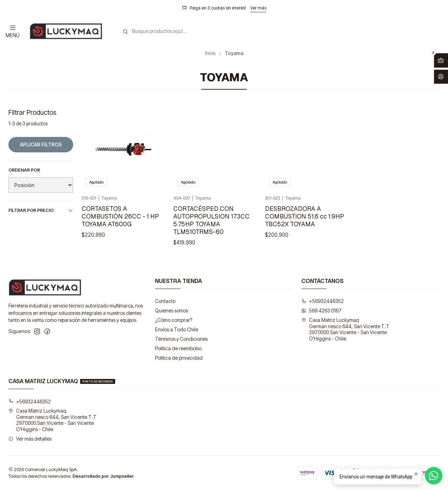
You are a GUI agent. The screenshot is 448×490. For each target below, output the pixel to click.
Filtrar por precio (41, 211)
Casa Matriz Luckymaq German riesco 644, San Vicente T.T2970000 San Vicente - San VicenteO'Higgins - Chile (345, 329)
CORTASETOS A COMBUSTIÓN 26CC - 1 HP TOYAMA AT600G (120, 216)
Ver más (258, 8)
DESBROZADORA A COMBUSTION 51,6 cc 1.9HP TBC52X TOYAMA (304, 216)
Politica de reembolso (178, 348)
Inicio (210, 54)
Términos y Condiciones (181, 339)
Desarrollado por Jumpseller (103, 476)
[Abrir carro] (441, 60)
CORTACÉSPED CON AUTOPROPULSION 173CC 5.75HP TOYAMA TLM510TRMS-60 (211, 220)
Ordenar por (24, 170)
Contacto (165, 301)
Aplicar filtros (41, 144)
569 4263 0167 (321, 310)
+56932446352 (323, 301)
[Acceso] (441, 77)
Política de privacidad (179, 358)
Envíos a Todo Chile (177, 329)
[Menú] (13, 31)
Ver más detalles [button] (30, 439)
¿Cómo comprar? (174, 320)
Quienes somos (171, 310)
